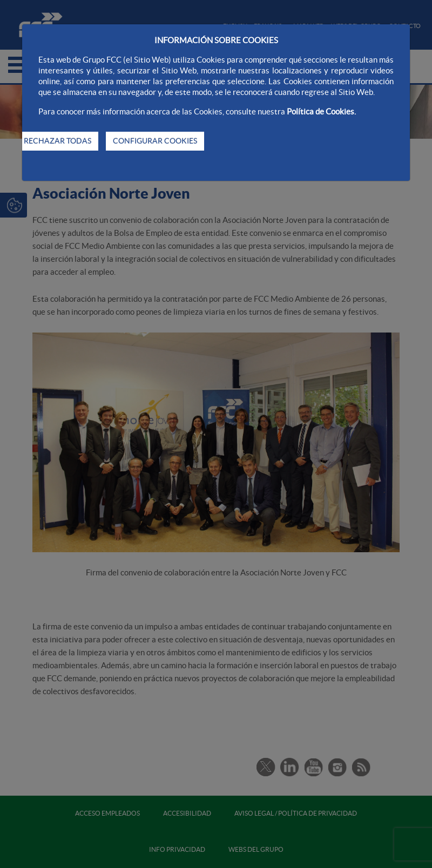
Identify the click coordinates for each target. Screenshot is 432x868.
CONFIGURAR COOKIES (155, 141)
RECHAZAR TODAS (58, 141)
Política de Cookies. (321, 111)
